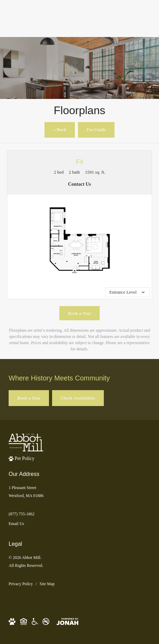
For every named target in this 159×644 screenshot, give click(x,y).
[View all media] (128, 292)
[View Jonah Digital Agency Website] (67, 622)
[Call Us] (79, 514)
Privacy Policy (21, 584)
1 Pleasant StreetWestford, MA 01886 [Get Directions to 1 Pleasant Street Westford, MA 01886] (26, 492)
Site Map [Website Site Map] (47, 584)
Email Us (16, 524)
